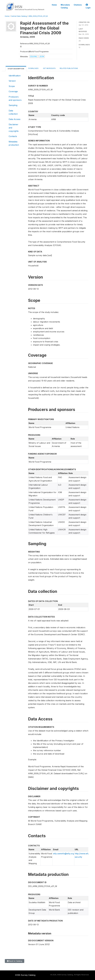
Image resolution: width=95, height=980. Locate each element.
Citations (78, 5)
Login (88, 6)
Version (12, 81)
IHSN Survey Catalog (25, 975)
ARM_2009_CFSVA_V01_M (38, 16)
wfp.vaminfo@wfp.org (63, 854)
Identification (15, 76)
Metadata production (14, 143)
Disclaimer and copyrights (14, 128)
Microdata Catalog (65, 6)
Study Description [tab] (16, 69)
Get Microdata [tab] (49, 68)
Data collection (13, 112)
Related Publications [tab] (69, 68)
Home (54, 5)
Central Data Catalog (19, 16)
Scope (12, 86)
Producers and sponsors (15, 98)
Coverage (13, 91)
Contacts (13, 136)
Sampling (13, 105)
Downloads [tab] (33, 68)
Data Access (15, 119)
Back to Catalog (15, 961)
